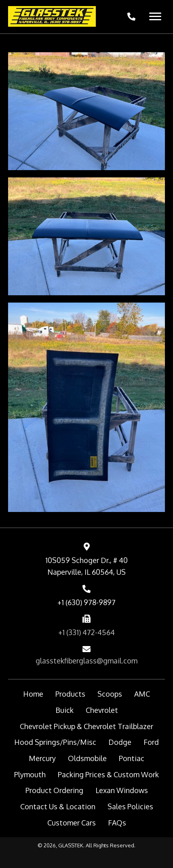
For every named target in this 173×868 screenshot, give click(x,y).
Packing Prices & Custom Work (108, 774)
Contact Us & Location (58, 806)
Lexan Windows (122, 790)
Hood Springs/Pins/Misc (55, 742)
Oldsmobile (87, 758)
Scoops (110, 694)
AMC (142, 694)
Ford (151, 742)
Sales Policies (130, 806)
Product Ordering (54, 790)
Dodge (120, 742)
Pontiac (132, 758)
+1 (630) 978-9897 (86, 602)
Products (70, 694)
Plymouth (30, 774)
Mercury (42, 758)
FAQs (117, 823)
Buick (64, 710)
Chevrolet (102, 710)
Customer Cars (72, 823)
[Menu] (155, 17)
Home (33, 694)
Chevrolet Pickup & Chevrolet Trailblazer (86, 726)
